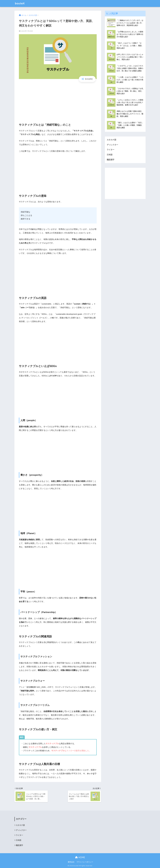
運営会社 (71, 862)
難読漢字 (111, 160)
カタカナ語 (111, 140)
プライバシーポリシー (85, 862)
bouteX (20, 3)
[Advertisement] (58, 100)
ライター (111, 150)
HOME (80, 857)
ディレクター (112, 145)
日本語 (110, 155)
